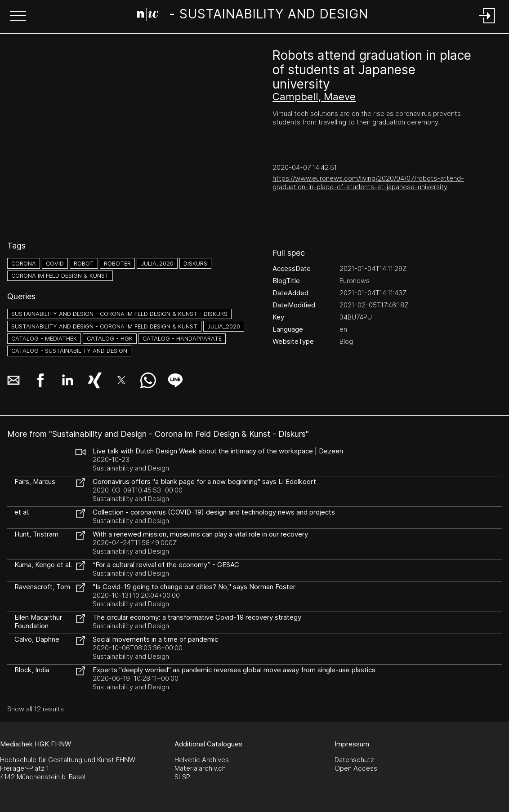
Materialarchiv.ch (200, 768)
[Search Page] (253, 16)
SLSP (182, 777)
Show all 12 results (36, 709)
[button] (18, 17)
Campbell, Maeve (314, 97)
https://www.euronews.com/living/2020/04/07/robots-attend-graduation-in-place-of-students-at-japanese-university (368, 182)
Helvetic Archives (202, 760)
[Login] (487, 24)
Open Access (356, 768)
